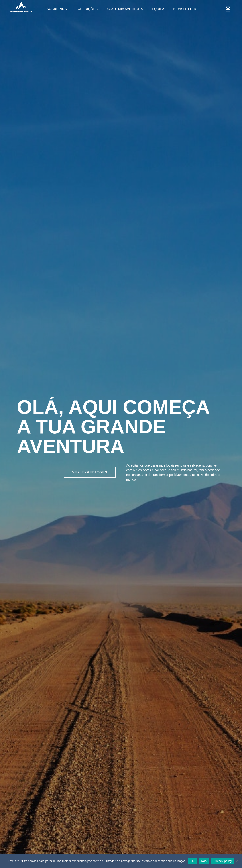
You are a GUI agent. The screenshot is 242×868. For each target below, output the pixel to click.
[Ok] (236, 861)
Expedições (87, 9)
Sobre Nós (57, 9)
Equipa (158, 9)
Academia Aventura (125, 9)
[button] (90, 472)
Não (204, 861)
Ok (192, 861)
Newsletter (185, 9)
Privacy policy (223, 861)
